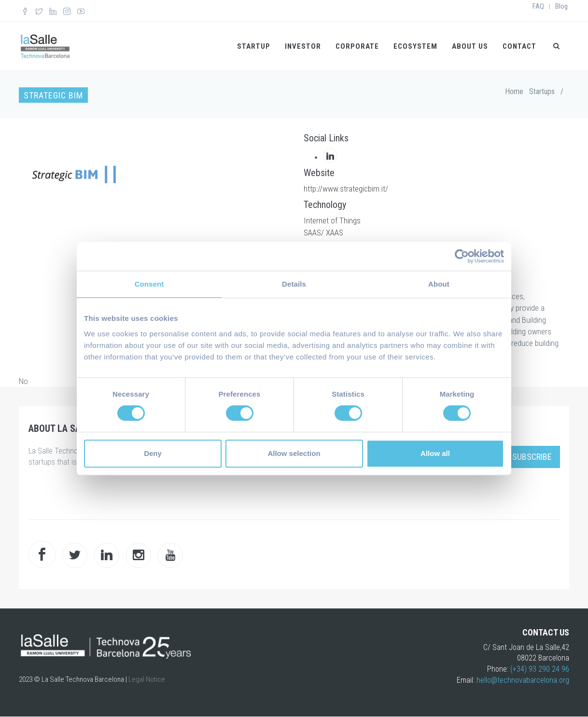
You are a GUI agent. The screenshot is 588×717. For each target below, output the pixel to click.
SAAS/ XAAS (323, 233)
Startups (542, 91)
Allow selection (294, 453)
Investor (303, 46)
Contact (519, 46)
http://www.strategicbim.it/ (346, 189)
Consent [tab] (149, 284)
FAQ (538, 6)
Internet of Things (332, 221)
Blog (561, 6)
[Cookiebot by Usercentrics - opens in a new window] (462, 256)
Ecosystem (415, 46)
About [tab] (439, 284)
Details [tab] (294, 284)
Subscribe (532, 457)
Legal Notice (147, 679)
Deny (153, 453)
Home (514, 91)
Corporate (357, 46)
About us (470, 46)
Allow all (435, 453)
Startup (254, 46)
